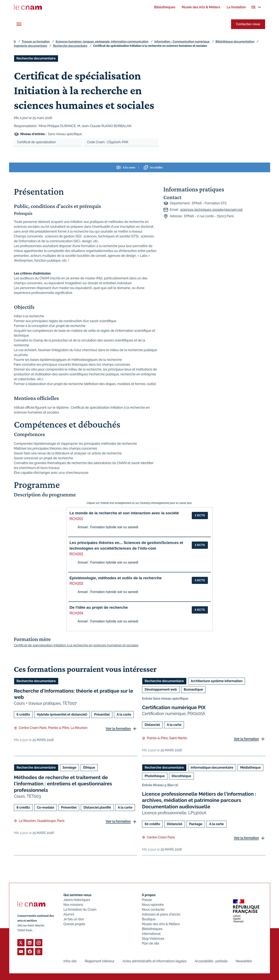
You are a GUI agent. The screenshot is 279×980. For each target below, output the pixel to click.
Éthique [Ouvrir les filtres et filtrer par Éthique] (89, 768)
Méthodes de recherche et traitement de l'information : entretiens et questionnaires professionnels (63, 784)
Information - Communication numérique (182, 42)
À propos (149, 895)
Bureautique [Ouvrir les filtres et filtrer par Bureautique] (193, 689)
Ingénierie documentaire (31, 46)
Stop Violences (153, 939)
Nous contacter (153, 910)
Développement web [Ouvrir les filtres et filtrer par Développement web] (161, 689)
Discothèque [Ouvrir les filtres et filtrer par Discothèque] (181, 776)
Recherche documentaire (70, 46)
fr (15, 42)
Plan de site (150, 943)
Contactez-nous (248, 24)
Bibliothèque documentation (235, 42)
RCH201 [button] (76, 519)
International (151, 934)
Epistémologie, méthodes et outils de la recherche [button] (116, 578)
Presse (147, 900)
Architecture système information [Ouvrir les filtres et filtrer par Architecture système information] (216, 681)
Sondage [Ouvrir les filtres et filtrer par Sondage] (69, 768)
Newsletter (244, 961)
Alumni (69, 914)
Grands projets (74, 924)
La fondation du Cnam (80, 910)
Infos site (70, 961)
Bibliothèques (152, 929)
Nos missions (73, 905)
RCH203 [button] (76, 583)
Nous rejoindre (153, 905)
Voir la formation (118, 729)
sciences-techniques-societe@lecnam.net (211, 210)
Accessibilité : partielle (211, 961)
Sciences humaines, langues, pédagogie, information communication (102, 42)
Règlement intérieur (99, 961)
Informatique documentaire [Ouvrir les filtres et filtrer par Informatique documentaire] (212, 768)
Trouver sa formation (36, 42)
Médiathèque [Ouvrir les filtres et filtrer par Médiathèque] (250, 768)
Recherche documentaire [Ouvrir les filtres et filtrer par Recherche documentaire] (36, 58)
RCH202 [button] (76, 554)
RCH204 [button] (76, 613)
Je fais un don (74, 919)
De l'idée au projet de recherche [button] (99, 607)
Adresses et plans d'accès (161, 914)
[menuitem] (165, 7)
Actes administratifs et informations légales (154, 961)
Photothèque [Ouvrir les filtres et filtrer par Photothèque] (155, 776)
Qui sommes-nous (77, 895)
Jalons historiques (77, 900)
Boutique (149, 919)
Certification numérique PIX (174, 707)
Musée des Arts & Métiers (161, 924)
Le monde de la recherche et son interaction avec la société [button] (124, 513)
